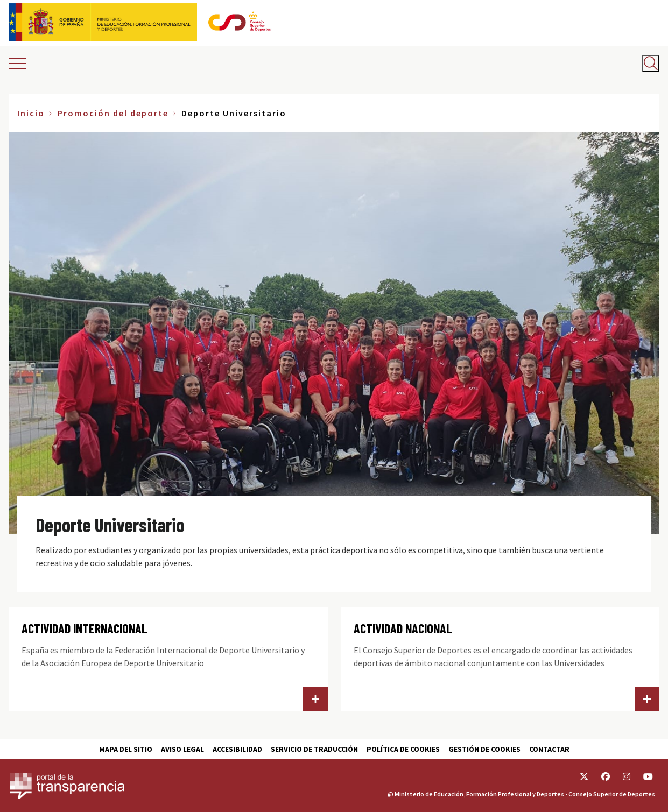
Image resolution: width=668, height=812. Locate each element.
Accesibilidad (237, 749)
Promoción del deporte (113, 113)
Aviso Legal (182, 749)
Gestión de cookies (484, 749)
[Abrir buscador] (651, 63)
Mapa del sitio (126, 749)
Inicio (31, 113)
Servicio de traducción (314, 749)
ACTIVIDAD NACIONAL (403, 628)
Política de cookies (403, 749)
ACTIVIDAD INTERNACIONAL (85, 628)
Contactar (549, 749)
